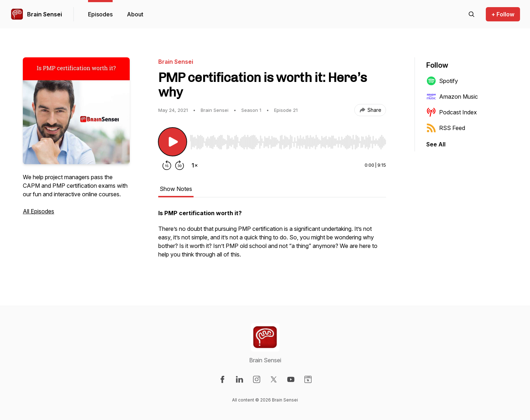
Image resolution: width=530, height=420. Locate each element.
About (135, 14)
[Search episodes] (472, 14)
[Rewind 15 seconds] (167, 165)
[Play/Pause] (173, 142)
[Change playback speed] (195, 165)
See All (436, 144)
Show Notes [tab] (176, 189)
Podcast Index (452, 112)
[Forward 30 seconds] (180, 165)
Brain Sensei (45, 14)
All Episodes (38, 211)
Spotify (442, 81)
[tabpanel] (272, 237)
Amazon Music (452, 97)
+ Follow (503, 14)
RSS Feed (446, 128)
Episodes (100, 14)
